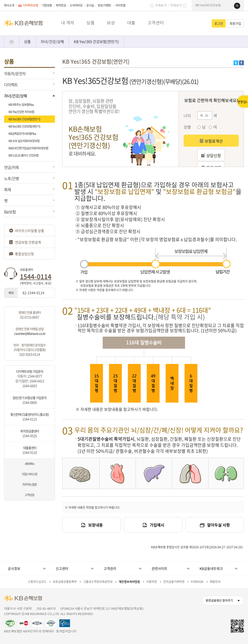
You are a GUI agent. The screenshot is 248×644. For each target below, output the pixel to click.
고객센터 (156, 23)
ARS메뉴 (30, 464)
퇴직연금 (61, 5)
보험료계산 (211, 141)
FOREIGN (197, 582)
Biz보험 (10, 212)
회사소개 (9, 5)
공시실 (90, 5)
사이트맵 (120, 5)
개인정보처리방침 (129, 582)
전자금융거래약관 (174, 582)
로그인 (219, 23)
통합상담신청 (24, 254)
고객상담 (30, 495)
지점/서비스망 (30, 474)
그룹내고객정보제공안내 (98, 582)
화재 (8, 189)
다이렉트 (11, 85)
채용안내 (215, 582)
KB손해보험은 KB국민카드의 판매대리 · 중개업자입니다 (40, 632)
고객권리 (110, 568)
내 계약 (68, 23)
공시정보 (14, 568)
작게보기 (176, 6)
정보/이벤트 (104, 5)
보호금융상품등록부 (65, 582)
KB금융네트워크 (211, 568)
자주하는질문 (30, 485)
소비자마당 (76, 5)
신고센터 (62, 568)
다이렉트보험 (28, 5)
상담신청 (211, 155)
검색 (237, 6)
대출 (131, 23)
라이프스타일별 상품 (30, 231)
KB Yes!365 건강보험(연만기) (96, 42)
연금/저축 (12, 167)
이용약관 (152, 582)
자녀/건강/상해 (52, 42)
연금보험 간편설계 (28, 242)
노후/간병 (12, 178)
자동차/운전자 (15, 73)
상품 (91, 23)
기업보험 (47, 5)
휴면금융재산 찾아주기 (219, 601)
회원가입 (235, 23)
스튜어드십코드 (37, 582)
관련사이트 (159, 568)
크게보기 (161, 6)
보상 (111, 23)
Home (12, 42)
